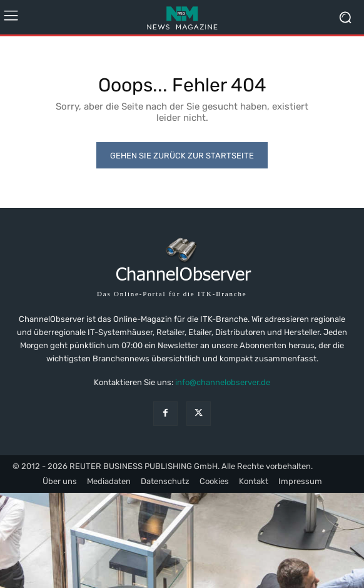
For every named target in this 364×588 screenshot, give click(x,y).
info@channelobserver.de (223, 382)
